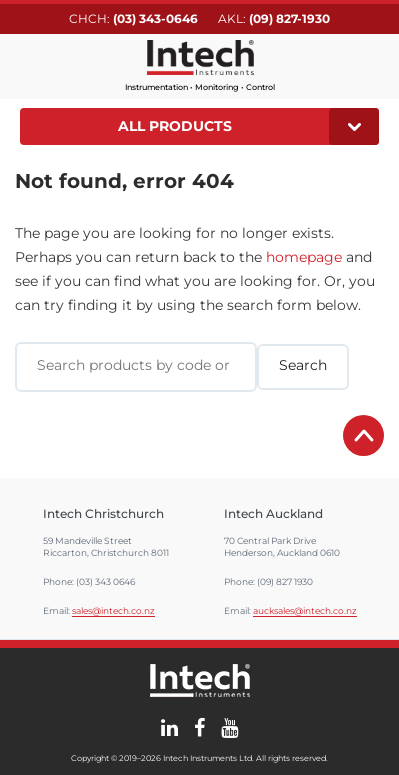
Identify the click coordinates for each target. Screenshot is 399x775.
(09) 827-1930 (289, 18)
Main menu (32, 64)
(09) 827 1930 (285, 581)
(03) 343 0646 (105, 581)
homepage (304, 257)
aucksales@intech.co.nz (305, 610)
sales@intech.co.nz (113, 610)
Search (367, 63)
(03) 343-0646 (155, 18)
